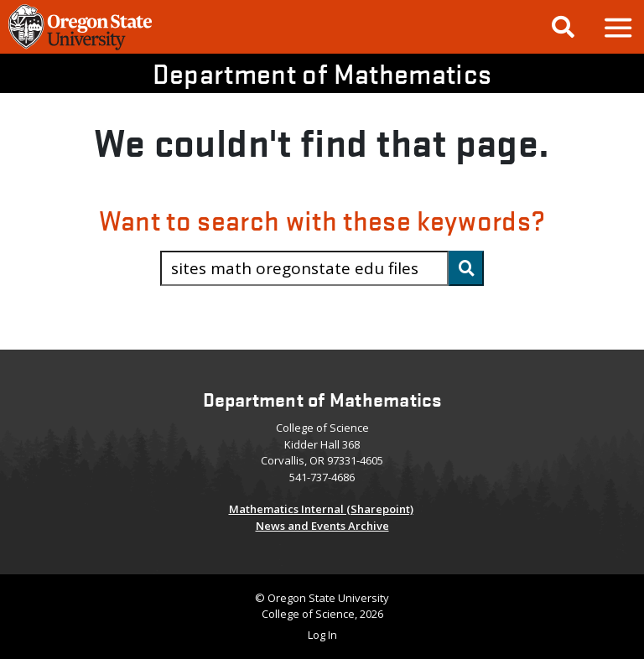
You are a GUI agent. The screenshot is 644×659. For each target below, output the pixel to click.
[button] (617, 27)
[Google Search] (563, 27)
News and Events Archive (322, 526)
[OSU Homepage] (80, 48)
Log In (322, 635)
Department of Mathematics (322, 73)
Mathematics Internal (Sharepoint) (321, 509)
